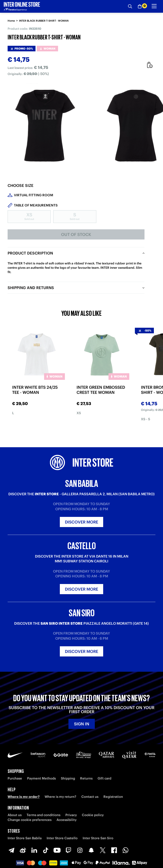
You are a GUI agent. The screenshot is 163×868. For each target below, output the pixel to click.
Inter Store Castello (62, 838)
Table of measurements (36, 205)
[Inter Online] (22, 6)
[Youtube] (57, 850)
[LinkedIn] (34, 850)
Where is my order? (24, 797)
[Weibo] (23, 850)
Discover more (81, 522)
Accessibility (67, 820)
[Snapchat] (91, 850)
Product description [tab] (30, 253)
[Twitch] (68, 850)
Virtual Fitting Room (34, 195)
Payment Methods (41, 778)
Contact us (90, 797)
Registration (113, 797)
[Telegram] (11, 850)
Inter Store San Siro (98, 838)
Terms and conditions (43, 815)
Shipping (68, 778)
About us (15, 815)
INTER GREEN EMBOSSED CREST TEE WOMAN (101, 390)
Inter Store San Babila (25, 838)
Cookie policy (93, 815)
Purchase (15, 778)
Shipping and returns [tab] (31, 288)
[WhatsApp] (125, 850)
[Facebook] (114, 850)
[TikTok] (46, 850)
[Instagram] (80, 850)
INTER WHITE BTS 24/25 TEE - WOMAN (35, 390)
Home (11, 21)
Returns (86, 778)
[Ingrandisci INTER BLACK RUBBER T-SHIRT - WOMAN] (46, 126)
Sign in (82, 724)
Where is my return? (60, 797)
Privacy (71, 815)
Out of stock (76, 234)
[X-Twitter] (103, 850)
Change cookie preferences (30, 820)
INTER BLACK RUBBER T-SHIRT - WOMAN (44, 21)
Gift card (104, 778)
